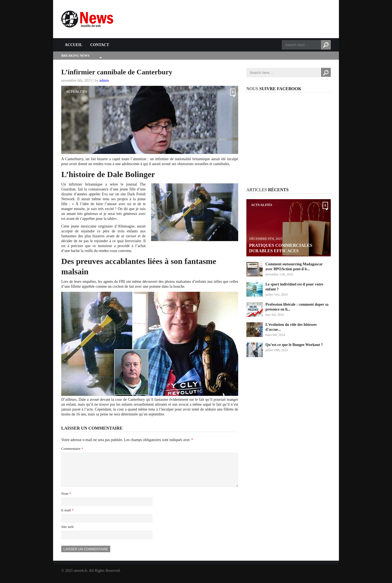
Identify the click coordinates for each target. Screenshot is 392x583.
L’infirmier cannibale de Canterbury (117, 72)
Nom (66, 500)
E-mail (67, 517)
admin (104, 81)
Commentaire (72, 449)
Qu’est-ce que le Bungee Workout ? (294, 345)
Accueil (74, 45)
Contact (100, 45)
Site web (67, 533)
